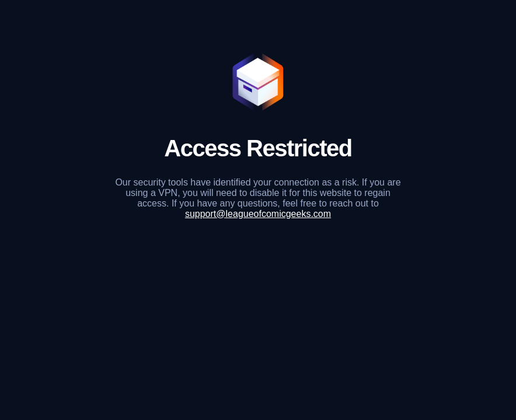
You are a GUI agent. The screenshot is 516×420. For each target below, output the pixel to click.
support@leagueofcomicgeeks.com (258, 214)
